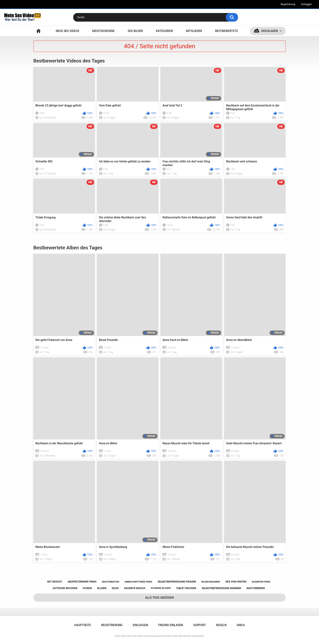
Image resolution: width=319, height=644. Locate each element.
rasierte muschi (135, 588)
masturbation (110, 582)
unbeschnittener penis (138, 582)
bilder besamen (211, 582)
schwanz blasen (161, 588)
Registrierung (288, 4)
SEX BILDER (135, 31)
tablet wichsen (186, 588)
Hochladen (269, 31)
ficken (87, 588)
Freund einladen (171, 625)
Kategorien (165, 31)
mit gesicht (55, 582)
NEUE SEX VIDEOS (67, 31)
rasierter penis (261, 582)
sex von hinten (236, 582)
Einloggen (306, 4)
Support (200, 625)
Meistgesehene (103, 31)
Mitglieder (194, 31)
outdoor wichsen (65, 588)
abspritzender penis (82, 582)
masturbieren (256, 588)
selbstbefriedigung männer (221, 588)
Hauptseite (38, 31)
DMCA (241, 625)
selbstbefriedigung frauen (177, 582)
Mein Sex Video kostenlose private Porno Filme (152, 636)
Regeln (221, 625)
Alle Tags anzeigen (160, 598)
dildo (115, 588)
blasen (102, 588)
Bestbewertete (226, 31)
